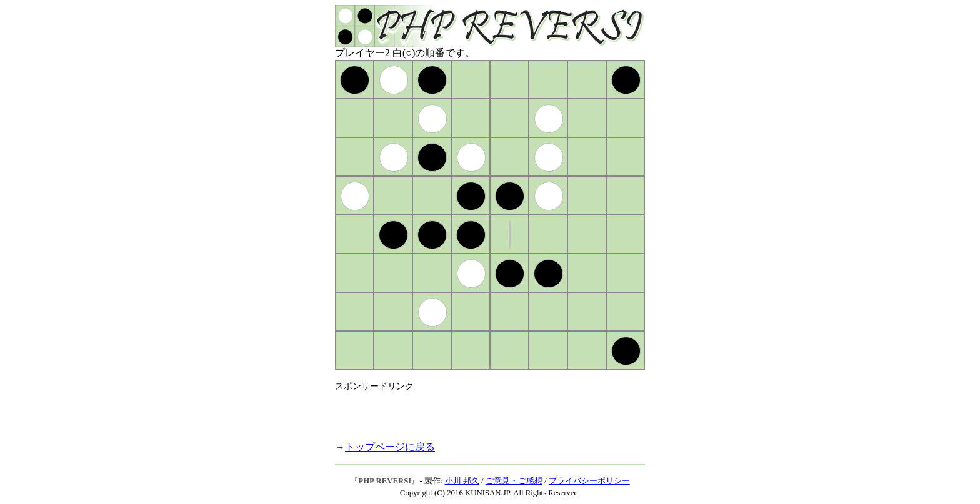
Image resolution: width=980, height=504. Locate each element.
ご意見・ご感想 (514, 481)
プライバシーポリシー (589, 481)
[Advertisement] (481, 411)
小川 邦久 (462, 481)
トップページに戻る (390, 447)
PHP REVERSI (385, 481)
